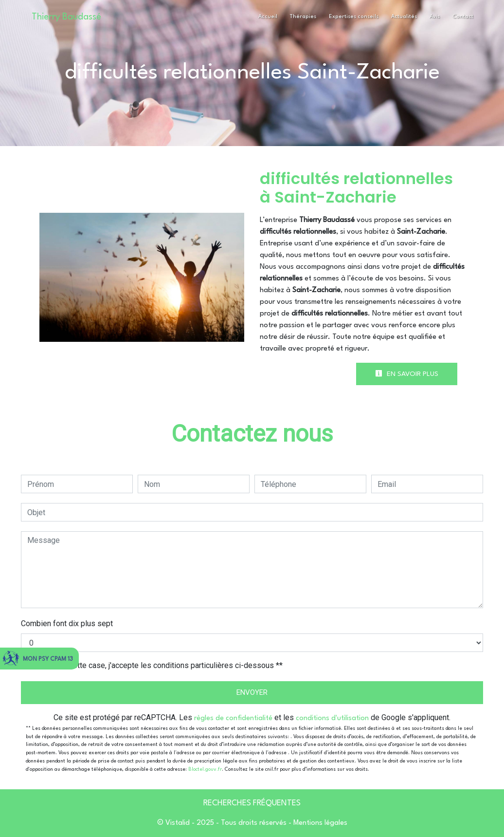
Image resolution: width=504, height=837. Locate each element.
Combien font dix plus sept (67, 623)
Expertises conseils (354, 17)
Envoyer (252, 692)
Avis (435, 17)
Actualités (404, 17)
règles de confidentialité (233, 718)
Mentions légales (319, 823)
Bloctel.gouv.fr (205, 769)
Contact (463, 17)
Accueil (268, 17)
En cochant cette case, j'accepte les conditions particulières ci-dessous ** (157, 665)
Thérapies (303, 17)
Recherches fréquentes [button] (252, 803)
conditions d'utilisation (332, 718)
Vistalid (178, 823)
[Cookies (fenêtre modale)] (3, 831)
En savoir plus (407, 373)
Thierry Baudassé (66, 17)
